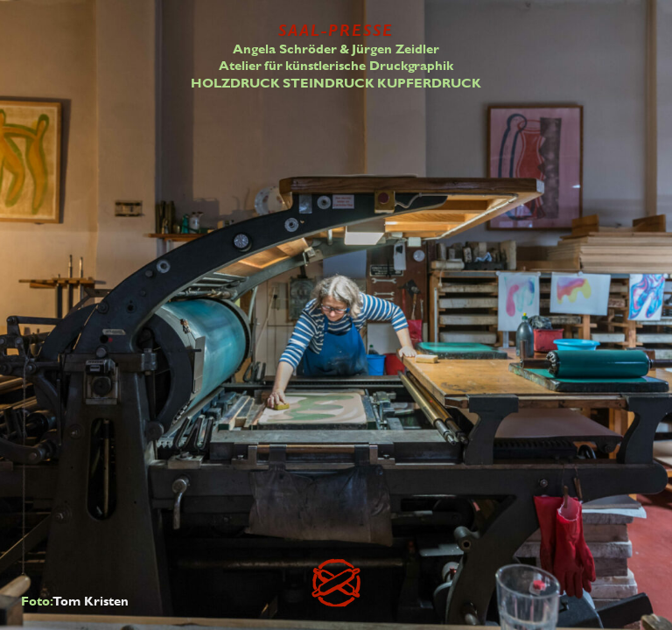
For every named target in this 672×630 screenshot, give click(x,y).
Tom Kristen (91, 601)
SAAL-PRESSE (336, 30)
